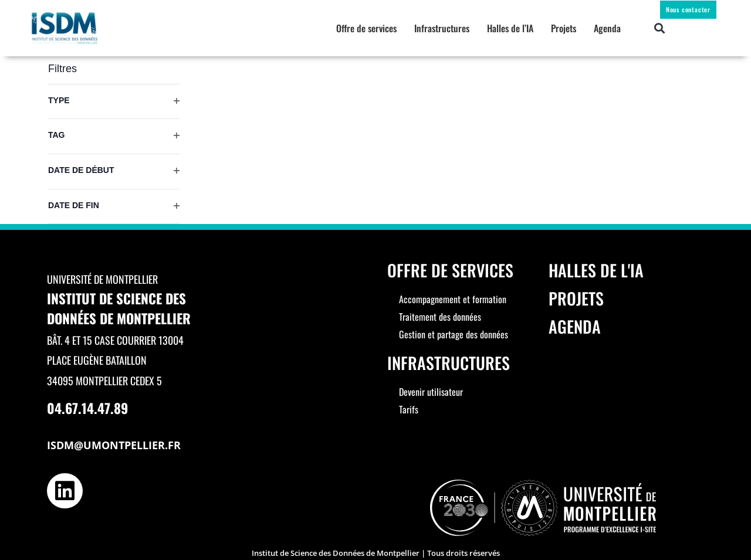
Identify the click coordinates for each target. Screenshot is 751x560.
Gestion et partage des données (454, 334)
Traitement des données (440, 317)
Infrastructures (442, 28)
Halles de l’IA (510, 28)
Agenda (607, 28)
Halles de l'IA (596, 270)
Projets (564, 28)
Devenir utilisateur (431, 392)
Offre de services (366, 28)
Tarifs (409, 409)
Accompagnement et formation (453, 299)
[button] (660, 28)
